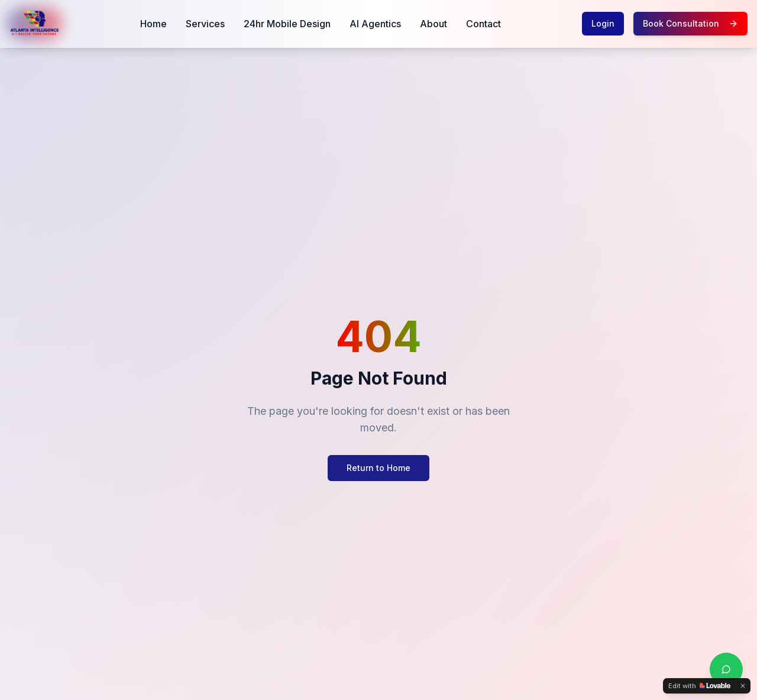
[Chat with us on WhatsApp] (726, 669)
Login (603, 23)
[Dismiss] (743, 686)
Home (153, 24)
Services (205, 24)
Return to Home (378, 468)
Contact (483, 24)
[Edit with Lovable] (699, 686)
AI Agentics (375, 24)
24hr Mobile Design (287, 24)
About (434, 24)
